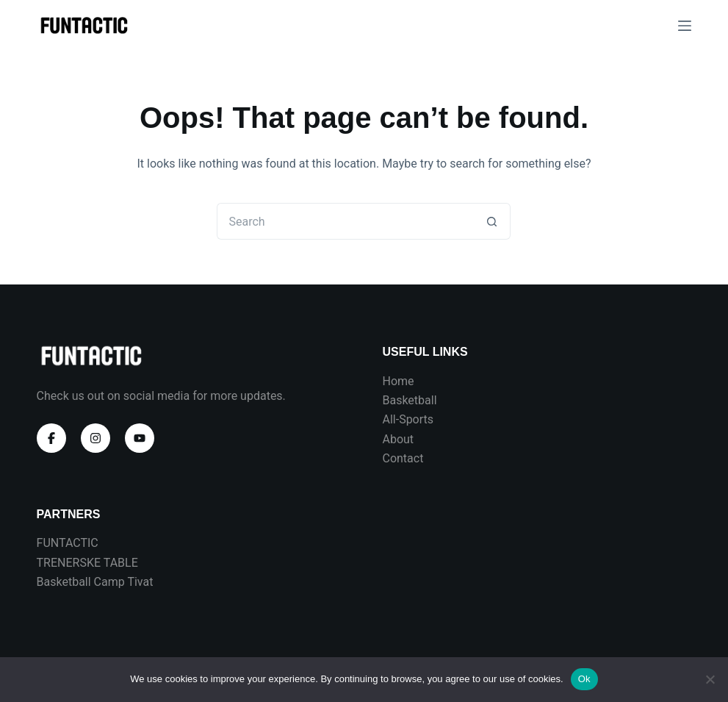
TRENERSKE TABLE (87, 563)
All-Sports (408, 419)
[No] (710, 679)
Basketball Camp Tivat (95, 582)
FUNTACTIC (68, 543)
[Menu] (685, 26)
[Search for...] (345, 221)
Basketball (409, 400)
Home (398, 381)
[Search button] (492, 221)
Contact (403, 458)
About (398, 439)
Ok (584, 679)
